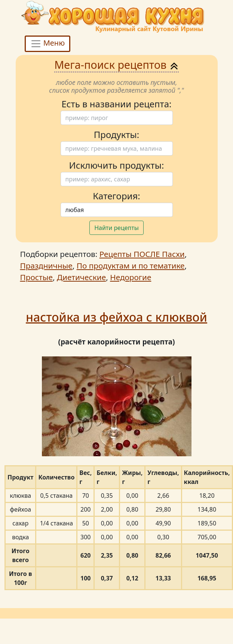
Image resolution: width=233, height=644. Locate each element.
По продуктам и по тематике (131, 266)
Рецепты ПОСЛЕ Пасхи (142, 254)
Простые (36, 277)
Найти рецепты (116, 228)
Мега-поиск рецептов (116, 65)
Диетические (81, 277)
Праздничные (46, 266)
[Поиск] (117, 118)
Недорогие (131, 277)
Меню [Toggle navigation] (48, 44)
